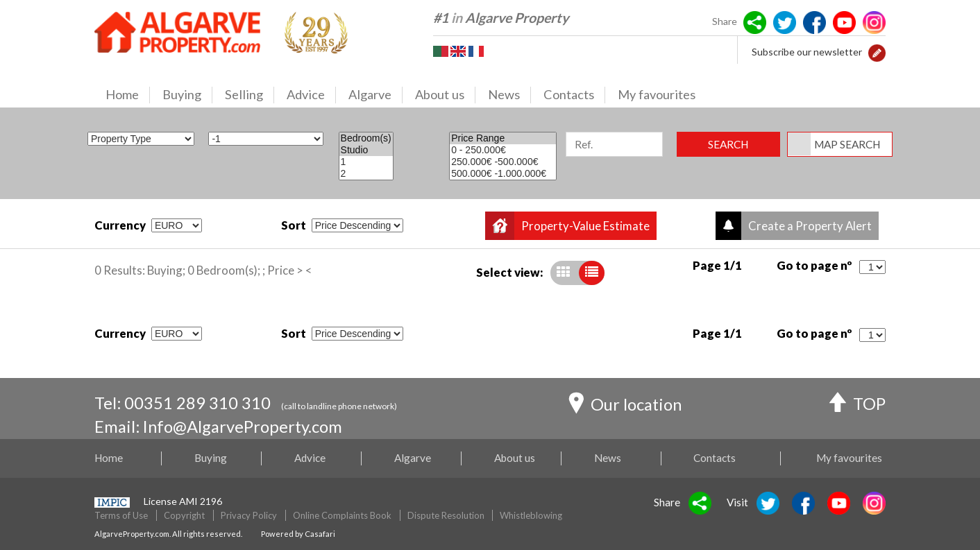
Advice (311, 95)
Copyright (184, 515)
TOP (857, 405)
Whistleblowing (531, 515)
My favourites (657, 94)
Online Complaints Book (342, 515)
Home (128, 95)
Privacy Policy (249, 515)
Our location (625, 406)
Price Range (503, 138)
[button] (877, 52)
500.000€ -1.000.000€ (503, 174)
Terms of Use (121, 515)
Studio (366, 150)
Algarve (375, 95)
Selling (250, 95)
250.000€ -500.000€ (503, 162)
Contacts (574, 95)
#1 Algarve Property (501, 18)
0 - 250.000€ (503, 150)
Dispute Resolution (446, 515)
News (509, 95)
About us (445, 95)
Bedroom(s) (366, 138)
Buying (187, 95)
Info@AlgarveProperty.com (243, 427)
